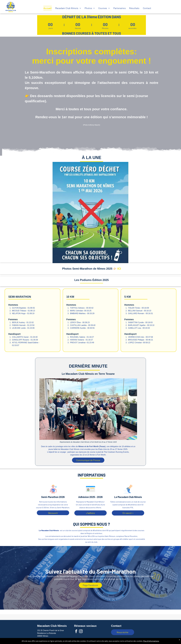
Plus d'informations (151, 641)
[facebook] (76, 632)
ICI (119, 269)
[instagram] (81, 632)
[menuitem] (49, 8)
